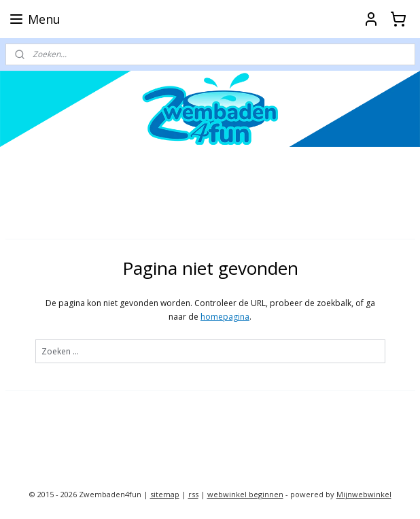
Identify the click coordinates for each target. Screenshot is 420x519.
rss (193, 494)
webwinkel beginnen (245, 494)
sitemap (165, 494)
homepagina (225, 317)
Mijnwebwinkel (364, 494)
